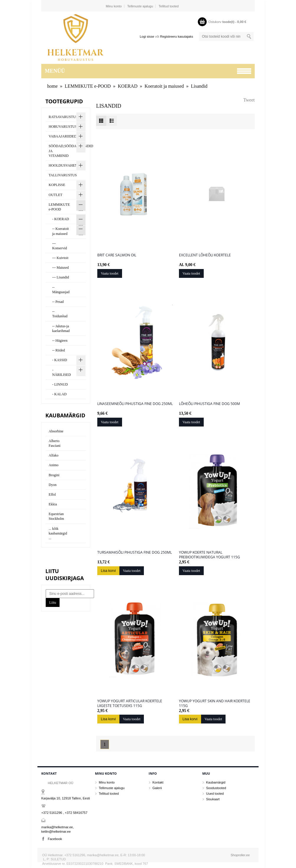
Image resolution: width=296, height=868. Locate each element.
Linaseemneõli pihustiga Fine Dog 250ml (135, 404)
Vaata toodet (110, 273)
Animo (54, 465)
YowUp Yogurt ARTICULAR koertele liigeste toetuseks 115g (130, 703)
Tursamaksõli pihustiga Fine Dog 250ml (135, 552)
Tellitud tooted (169, 6)
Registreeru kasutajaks (177, 36)
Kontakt (158, 782)
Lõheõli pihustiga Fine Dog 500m (209, 404)
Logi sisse (147, 36)
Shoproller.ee (240, 855)
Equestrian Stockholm (56, 516)
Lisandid (199, 86)
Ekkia (53, 504)
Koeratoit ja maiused (164, 86)
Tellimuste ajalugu (140, 6)
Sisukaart (213, 799)
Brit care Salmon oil (117, 255)
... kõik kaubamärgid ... (58, 533)
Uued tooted (215, 794)
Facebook (55, 839)
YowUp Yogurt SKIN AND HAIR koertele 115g (215, 703)
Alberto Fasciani (55, 443)
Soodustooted (216, 788)
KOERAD (128, 86)
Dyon (53, 485)
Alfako (54, 455)
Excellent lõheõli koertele (205, 255)
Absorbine (56, 431)
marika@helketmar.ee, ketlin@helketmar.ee (57, 829)
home (52, 86)
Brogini (54, 475)
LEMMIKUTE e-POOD (88, 86)
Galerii (157, 788)
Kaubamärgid (216, 782)
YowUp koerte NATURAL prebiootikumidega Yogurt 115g (209, 555)
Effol (52, 494)
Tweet (249, 100)
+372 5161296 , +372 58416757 (64, 813)
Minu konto (114, 6)
